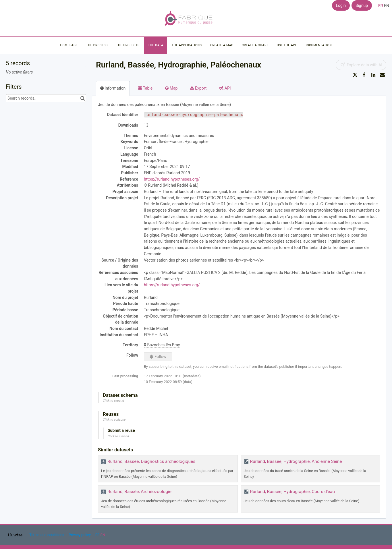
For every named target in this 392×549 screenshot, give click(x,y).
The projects (128, 45)
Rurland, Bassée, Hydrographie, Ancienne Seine (296, 461)
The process (97, 45)
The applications (187, 45)
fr (381, 6)
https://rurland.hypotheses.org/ (172, 179)
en (387, 6)
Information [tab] (113, 88)
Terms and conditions (47, 535)
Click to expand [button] (113, 401)
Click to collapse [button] (114, 420)
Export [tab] (198, 88)
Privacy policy (80, 535)
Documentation (318, 45)
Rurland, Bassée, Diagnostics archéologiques (151, 461)
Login (341, 5)
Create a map (222, 45)
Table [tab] (145, 88)
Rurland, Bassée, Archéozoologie (139, 492)
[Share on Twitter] (355, 75)
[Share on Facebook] (364, 75)
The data (156, 45)
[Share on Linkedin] (373, 75)
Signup (362, 5)
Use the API (286, 45)
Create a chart (255, 45)
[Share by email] (382, 75)
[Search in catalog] (83, 98)
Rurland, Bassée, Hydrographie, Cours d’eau (292, 492)
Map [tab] (171, 88)
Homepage (69, 45)
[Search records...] (46, 98)
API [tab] (225, 88)
